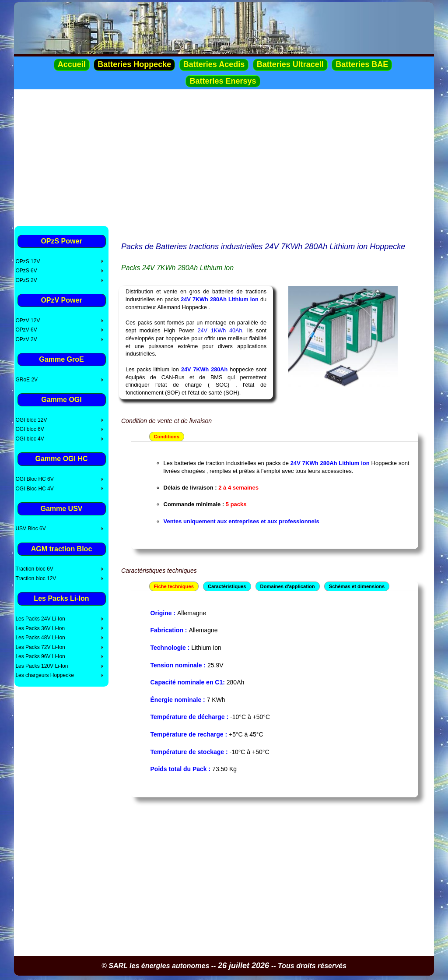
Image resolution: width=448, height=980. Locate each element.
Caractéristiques (227, 586)
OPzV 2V (26, 339)
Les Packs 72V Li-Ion (40, 647)
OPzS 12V (28, 261)
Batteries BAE (362, 64)
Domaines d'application (288, 586)
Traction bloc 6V (34, 569)
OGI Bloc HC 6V (34, 479)
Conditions (167, 437)
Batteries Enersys (223, 81)
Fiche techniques (174, 586)
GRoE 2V (26, 380)
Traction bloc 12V (36, 578)
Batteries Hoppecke (134, 64)
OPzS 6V (26, 271)
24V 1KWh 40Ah (220, 331)
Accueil (72, 64)
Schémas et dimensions (357, 586)
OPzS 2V (26, 280)
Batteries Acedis (214, 64)
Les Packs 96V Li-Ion (40, 656)
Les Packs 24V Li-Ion (40, 619)
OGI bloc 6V (30, 429)
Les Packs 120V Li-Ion (42, 666)
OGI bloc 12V (31, 420)
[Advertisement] (224, 157)
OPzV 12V (28, 321)
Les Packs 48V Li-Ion (40, 638)
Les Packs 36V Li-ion (40, 628)
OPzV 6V (26, 330)
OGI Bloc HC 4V (34, 489)
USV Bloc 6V (30, 529)
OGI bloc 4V (30, 439)
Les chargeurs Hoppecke (44, 675)
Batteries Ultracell (290, 64)
